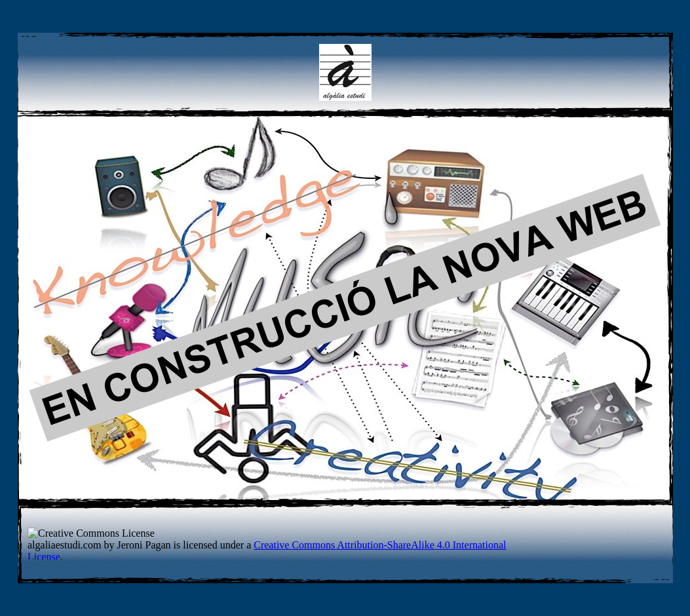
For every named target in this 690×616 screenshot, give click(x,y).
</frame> (281, 544)
